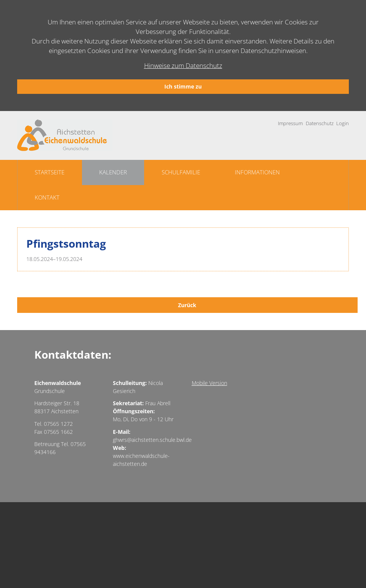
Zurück (187, 305)
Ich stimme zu (183, 86)
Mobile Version (209, 383)
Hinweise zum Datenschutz (183, 65)
